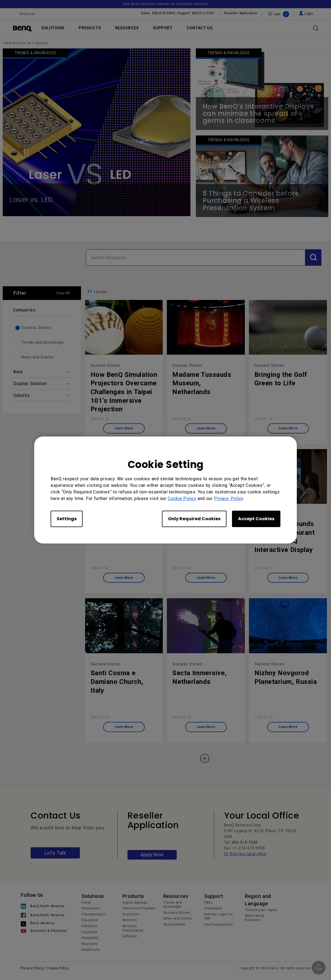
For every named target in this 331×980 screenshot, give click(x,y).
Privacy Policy (229, 498)
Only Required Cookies (194, 519)
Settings (67, 519)
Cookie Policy (182, 498)
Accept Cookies (256, 519)
